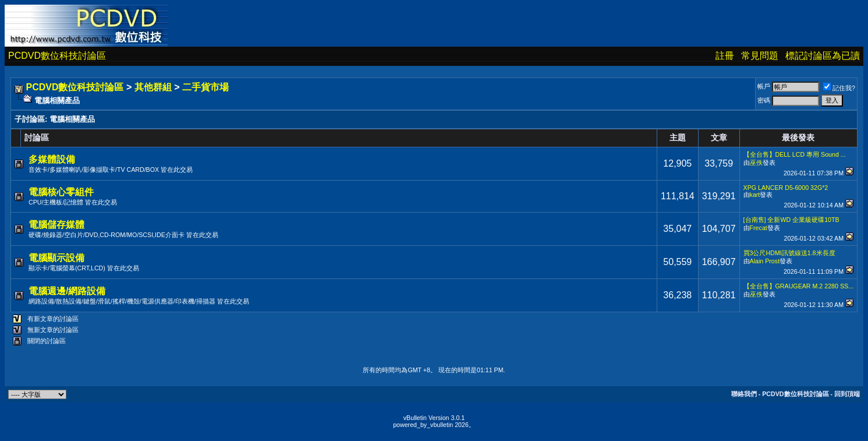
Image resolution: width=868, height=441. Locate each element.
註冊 (725, 56)
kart (755, 195)
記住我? (839, 88)
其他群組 (153, 87)
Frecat (759, 228)
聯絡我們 (744, 394)
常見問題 (760, 56)
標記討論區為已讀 (823, 56)
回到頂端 (847, 394)
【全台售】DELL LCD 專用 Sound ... (795, 154)
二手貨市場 (206, 87)
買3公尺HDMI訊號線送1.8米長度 (789, 253)
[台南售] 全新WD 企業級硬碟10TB (791, 220)
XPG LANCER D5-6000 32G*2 (786, 188)
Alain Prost (765, 261)
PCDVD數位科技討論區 (57, 56)
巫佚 (756, 163)
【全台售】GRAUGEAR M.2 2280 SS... (798, 286)
